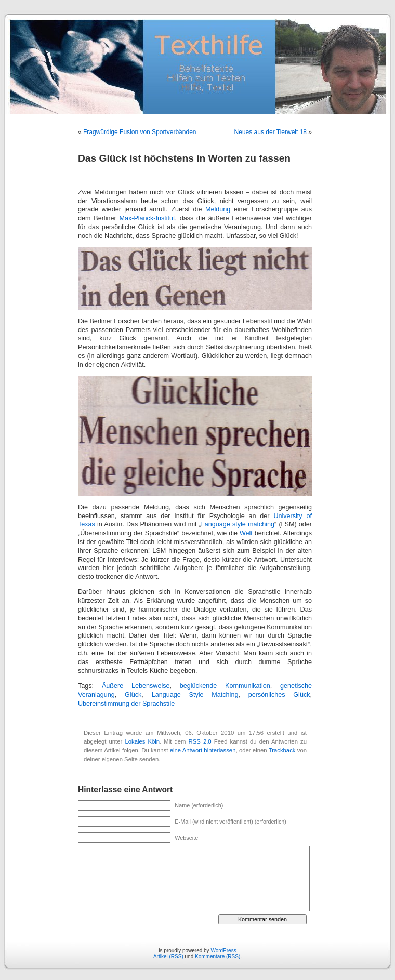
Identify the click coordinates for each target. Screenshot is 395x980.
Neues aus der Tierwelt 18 (271, 132)
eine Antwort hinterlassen (203, 750)
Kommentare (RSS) (218, 956)
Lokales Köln (142, 741)
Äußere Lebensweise (136, 686)
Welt (246, 533)
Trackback (282, 750)
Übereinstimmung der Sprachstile (126, 704)
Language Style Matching (195, 695)
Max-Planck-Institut (147, 218)
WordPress (223, 951)
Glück (133, 695)
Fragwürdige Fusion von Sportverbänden (140, 132)
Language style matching (238, 524)
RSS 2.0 (200, 741)
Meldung (218, 209)
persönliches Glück (279, 695)
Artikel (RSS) (168, 956)
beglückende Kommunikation (225, 686)
